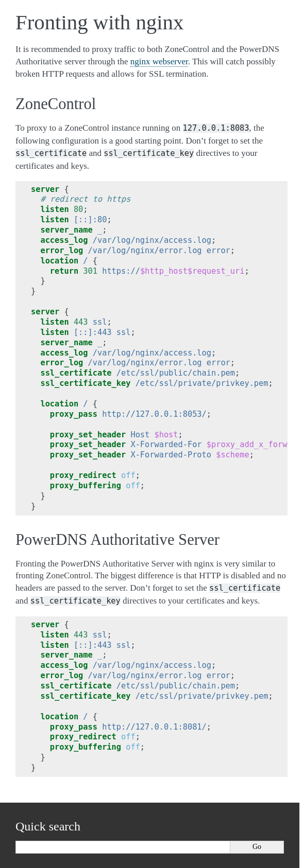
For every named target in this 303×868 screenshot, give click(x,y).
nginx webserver (159, 61)
